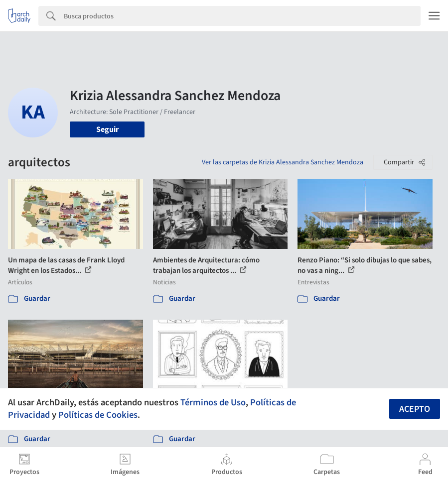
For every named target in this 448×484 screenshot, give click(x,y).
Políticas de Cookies (98, 415)
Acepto (415, 409)
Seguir (107, 129)
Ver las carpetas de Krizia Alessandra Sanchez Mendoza (283, 162)
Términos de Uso (213, 402)
